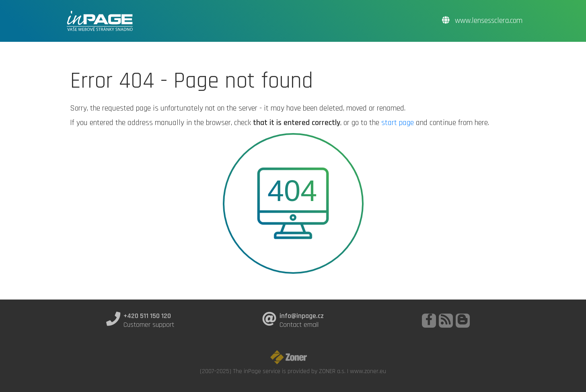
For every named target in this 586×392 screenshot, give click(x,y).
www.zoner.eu (368, 371)
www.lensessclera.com (482, 21)
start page (398, 123)
